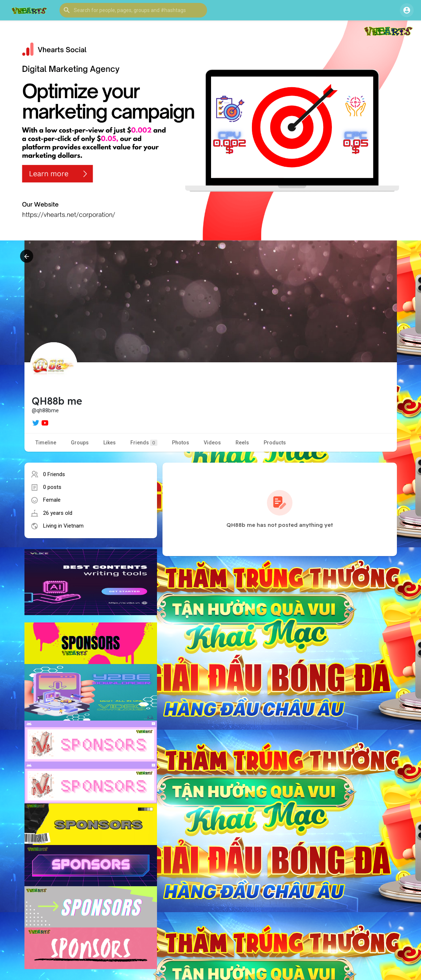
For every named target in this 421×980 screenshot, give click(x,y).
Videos (212, 443)
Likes (110, 443)
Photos (181, 443)
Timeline (46, 443)
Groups (80, 443)
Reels (242, 443)
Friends (144, 443)
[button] (133, 10)
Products (275, 443)
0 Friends (54, 474)
